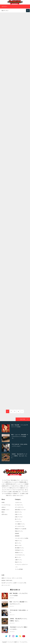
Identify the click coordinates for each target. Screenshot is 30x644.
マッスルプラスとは (6, 505)
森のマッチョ (18, 557)
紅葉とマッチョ (18, 514)
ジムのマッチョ (18, 502)
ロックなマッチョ (19, 505)
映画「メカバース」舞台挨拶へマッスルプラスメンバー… (19, 603)
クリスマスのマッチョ (20, 555)
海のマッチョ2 (18, 545)
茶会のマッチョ (18, 562)
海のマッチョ (18, 543)
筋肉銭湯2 (17, 536)
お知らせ (4, 507)
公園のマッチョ (18, 560)
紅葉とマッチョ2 (19, 517)
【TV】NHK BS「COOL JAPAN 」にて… (19, 611)
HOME (3, 502)
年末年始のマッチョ (19, 550)
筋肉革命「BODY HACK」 (7, 580)
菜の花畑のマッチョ (19, 548)
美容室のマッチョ (19, 553)
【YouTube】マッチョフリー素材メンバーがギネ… (19, 628)
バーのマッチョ (18, 522)
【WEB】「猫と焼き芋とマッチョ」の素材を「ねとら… (19, 620)
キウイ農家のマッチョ (20, 524)
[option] (15, 428)
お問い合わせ (4, 514)
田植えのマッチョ (19, 531)
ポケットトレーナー (6, 585)
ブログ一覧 (22, 419)
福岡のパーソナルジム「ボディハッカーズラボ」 (12, 578)
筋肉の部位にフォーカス (20, 510)
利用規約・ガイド (5, 510)
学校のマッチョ (18, 541)
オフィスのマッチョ (19, 507)
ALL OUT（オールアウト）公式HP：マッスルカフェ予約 (14, 583)
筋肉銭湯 (17, 534)
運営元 (3, 512)
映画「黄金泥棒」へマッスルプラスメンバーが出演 (19, 594)
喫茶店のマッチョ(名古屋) (21, 529)
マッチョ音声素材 (19, 569)
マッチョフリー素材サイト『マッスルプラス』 (18, 642)
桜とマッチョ (18, 519)
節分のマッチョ (18, 512)
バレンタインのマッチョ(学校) (22, 538)
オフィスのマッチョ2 (20, 526)
